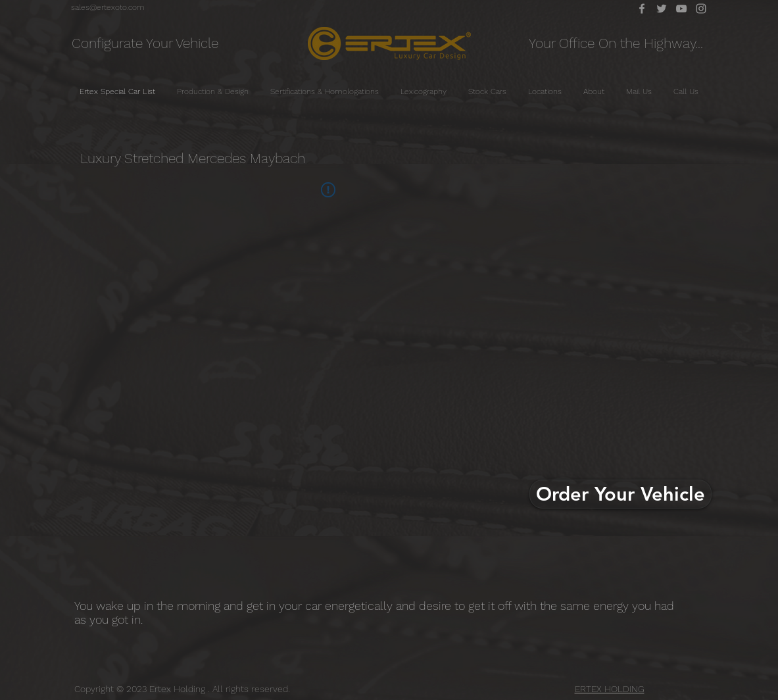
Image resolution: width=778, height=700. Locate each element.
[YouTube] (681, 9)
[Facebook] (642, 9)
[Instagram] (701, 9)
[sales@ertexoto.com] (108, 7)
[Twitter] (662, 9)
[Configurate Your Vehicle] (145, 43)
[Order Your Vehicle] (620, 494)
